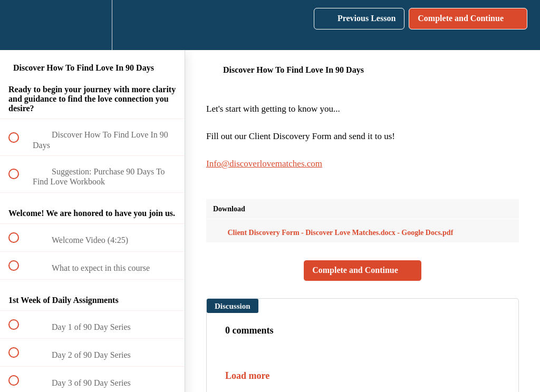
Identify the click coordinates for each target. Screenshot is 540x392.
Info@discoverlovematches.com (264, 164)
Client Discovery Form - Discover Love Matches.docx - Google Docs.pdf (333, 233)
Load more (247, 376)
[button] (20, 25)
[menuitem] (92, 25)
